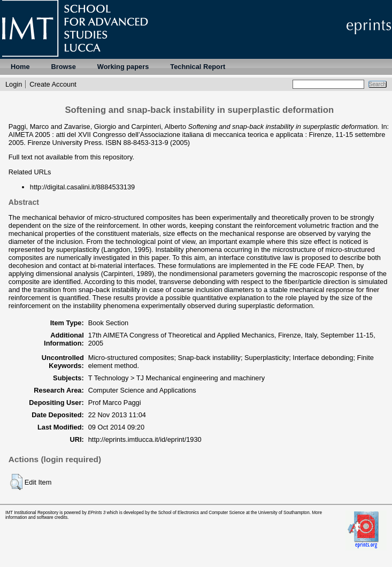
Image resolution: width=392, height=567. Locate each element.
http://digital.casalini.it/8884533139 (82, 187)
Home (20, 67)
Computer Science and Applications (142, 390)
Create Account (53, 84)
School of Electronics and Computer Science (202, 513)
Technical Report (198, 67)
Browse (64, 67)
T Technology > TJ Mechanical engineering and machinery (176, 378)
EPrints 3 (97, 513)
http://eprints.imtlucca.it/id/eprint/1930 (145, 439)
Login (14, 84)
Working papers (123, 67)
